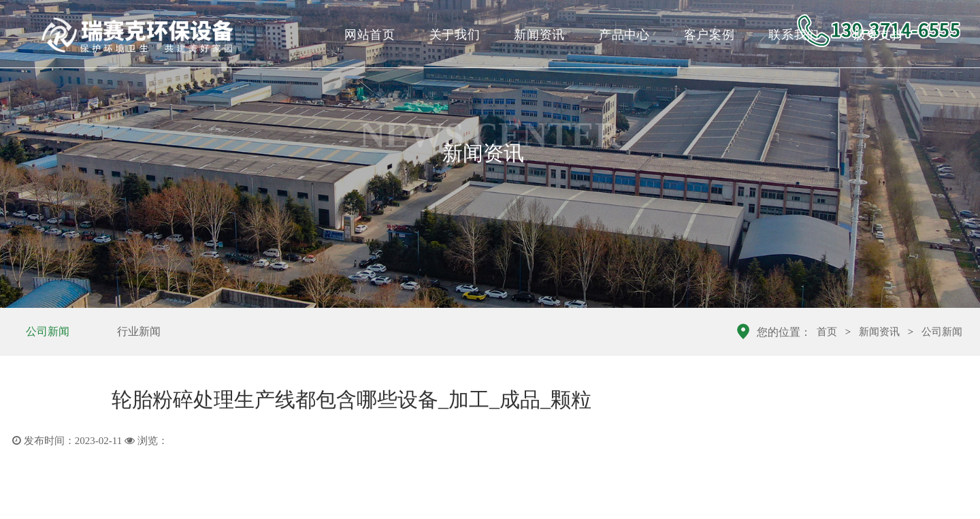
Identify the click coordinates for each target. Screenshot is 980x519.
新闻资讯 (539, 35)
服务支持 (879, 35)
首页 (827, 332)
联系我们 (794, 35)
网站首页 (370, 35)
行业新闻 (139, 331)
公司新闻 (48, 331)
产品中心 (624, 35)
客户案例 (709, 35)
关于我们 (455, 35)
